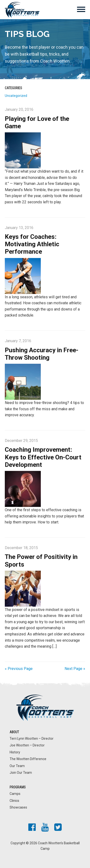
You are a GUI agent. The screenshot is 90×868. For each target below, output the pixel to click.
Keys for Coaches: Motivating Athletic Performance (32, 244)
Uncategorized (16, 96)
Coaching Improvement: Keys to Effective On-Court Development (43, 457)
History (15, 752)
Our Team (17, 766)
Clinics (14, 801)
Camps (15, 794)
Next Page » (75, 669)
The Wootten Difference (28, 759)
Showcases (18, 807)
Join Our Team (21, 773)
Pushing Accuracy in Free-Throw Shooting (42, 354)
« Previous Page (19, 669)
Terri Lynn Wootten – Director (32, 739)
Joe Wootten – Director (27, 745)
